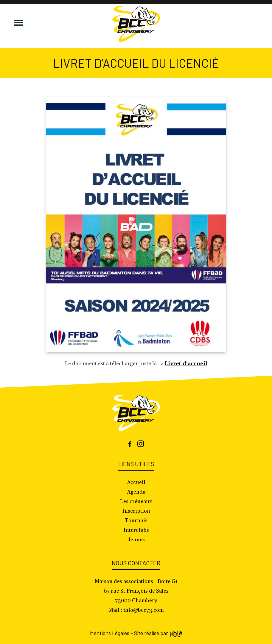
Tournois (136, 521)
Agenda (136, 492)
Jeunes (136, 540)
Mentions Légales (110, 633)
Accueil (136, 482)
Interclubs (136, 530)
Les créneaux (136, 502)
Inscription (136, 511)
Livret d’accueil (186, 364)
